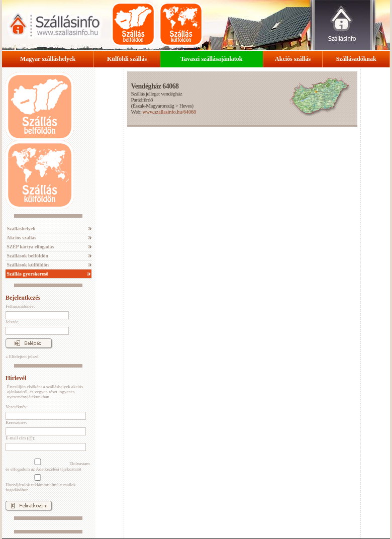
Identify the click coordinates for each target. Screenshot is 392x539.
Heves (186, 106)
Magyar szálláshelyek (48, 59)
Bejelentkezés (23, 298)
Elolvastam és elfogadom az (48, 465)
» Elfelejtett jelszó (22, 356)
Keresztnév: (16, 422)
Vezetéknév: (17, 407)
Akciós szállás (293, 59)
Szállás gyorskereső (27, 274)
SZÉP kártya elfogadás (30, 247)
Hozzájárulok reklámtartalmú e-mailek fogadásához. (40, 483)
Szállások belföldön (27, 256)
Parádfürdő (141, 100)
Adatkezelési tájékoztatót (59, 469)
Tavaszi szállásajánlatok (211, 59)
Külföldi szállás (127, 59)
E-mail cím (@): (20, 438)
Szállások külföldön (27, 265)
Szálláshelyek (21, 229)
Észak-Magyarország (154, 106)
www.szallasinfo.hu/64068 (169, 112)
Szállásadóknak (356, 59)
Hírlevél (16, 378)
